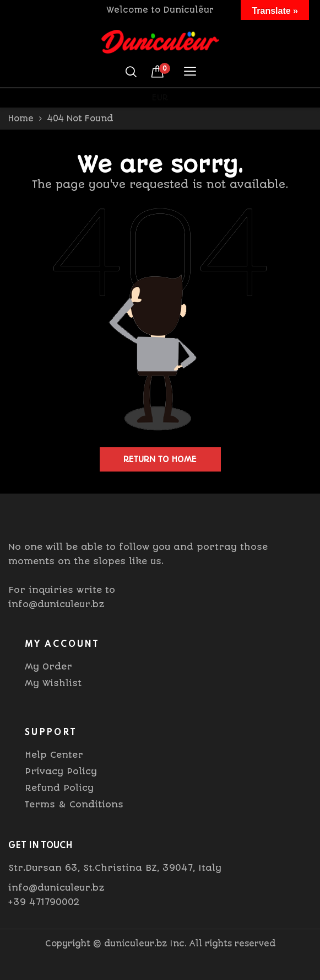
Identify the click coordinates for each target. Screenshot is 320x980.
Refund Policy (59, 788)
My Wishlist (53, 683)
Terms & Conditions (74, 804)
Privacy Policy (61, 771)
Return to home (160, 459)
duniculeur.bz (135, 944)
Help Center (54, 755)
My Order (48, 666)
